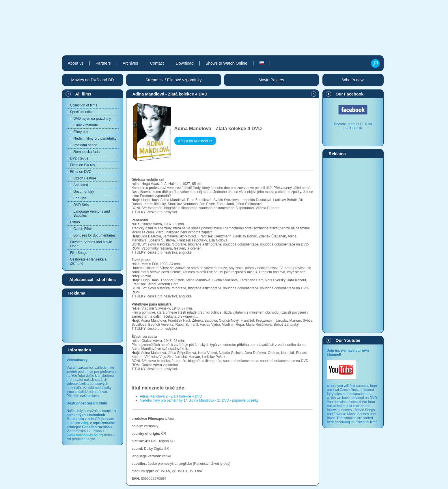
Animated (81, 185)
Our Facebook (350, 94)
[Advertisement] (93, 319)
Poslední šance (85, 145)
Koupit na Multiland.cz (195, 141)
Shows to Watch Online (226, 63)
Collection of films (84, 105)
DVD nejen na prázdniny (92, 119)
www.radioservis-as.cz (85, 435)
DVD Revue (79, 158)
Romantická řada (87, 152)
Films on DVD (81, 172)
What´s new (353, 80)
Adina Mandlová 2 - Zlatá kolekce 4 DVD (171, 396)
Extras (75, 222)
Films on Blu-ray (83, 165)
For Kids (80, 198)
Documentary (84, 192)
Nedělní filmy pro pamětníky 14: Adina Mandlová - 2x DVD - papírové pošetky (199, 400)
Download (185, 63)
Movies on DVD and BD (93, 80)
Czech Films (83, 229)
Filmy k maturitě (86, 125)
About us (76, 63)
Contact (157, 63)
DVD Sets (81, 205)
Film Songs (79, 253)
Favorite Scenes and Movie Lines (91, 244)
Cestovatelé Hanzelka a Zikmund (88, 261)
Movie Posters (271, 80)
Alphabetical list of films (93, 280)
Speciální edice (82, 112)
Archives (130, 63)
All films (83, 94)
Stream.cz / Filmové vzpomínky (174, 80)
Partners (103, 63)
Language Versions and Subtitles (92, 213)
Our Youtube (348, 340)
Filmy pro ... (83, 132)
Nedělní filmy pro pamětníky (95, 138)
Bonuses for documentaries (95, 235)
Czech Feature (85, 178)
